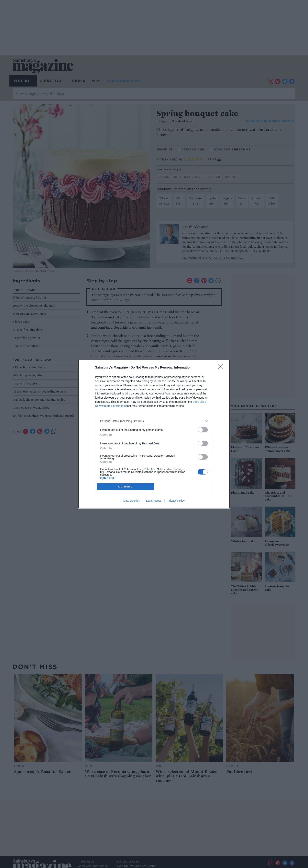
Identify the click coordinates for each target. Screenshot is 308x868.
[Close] (222, 368)
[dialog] (154, 434)
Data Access (154, 501)
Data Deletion (132, 501)
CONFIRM (126, 487)
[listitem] (154, 421)
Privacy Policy (176, 501)
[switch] (203, 430)
